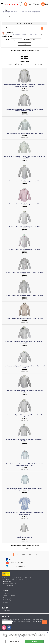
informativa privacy (36, 621)
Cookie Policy (23, 637)
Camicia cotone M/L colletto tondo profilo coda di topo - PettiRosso (24, 391)
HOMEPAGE (7, 35)
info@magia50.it (11, 583)
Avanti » (26, 53)
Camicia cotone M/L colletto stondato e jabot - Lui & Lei (24, 273)
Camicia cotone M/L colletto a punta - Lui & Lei (24, 181)
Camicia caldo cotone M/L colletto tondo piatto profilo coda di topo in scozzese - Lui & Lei (24, 85)
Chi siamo (6, 594)
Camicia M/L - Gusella (24, 537)
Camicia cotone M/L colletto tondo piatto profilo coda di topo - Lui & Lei (24, 342)
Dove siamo (6, 602)
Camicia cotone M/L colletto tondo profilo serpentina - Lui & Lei (24, 416)
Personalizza (15, 641)
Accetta (34, 641)
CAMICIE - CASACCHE (34, 35)
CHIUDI (48, 633)
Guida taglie (7, 611)
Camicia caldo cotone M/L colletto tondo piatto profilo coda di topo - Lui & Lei (24, 157)
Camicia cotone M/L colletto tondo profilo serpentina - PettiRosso (24, 440)
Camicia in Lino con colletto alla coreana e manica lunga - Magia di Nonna (24, 513)
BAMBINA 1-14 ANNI (19, 35)
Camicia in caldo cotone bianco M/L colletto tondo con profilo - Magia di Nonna (24, 465)
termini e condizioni (9, 596)
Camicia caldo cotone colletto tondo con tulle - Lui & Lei (24, 134)
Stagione (27, 40)
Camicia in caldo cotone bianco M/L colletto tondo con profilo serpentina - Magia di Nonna (24, 489)
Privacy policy (7, 598)
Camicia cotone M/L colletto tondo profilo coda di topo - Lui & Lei (24, 367)
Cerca (8, 28)
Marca (8, 40)
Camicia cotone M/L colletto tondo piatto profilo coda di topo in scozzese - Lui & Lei (24, 110)
